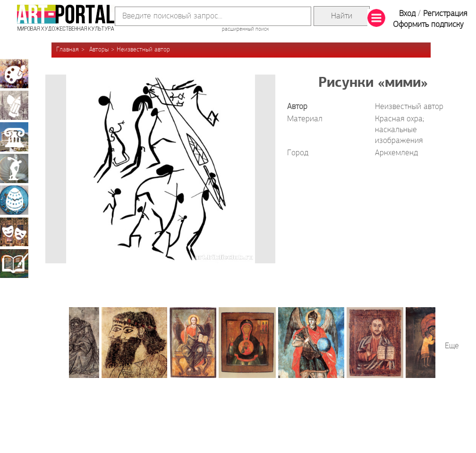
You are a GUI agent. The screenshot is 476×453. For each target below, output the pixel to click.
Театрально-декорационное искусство (14, 232)
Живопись (14, 74)
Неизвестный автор (143, 50)
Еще (452, 346)
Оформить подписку (428, 25)
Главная (68, 50)
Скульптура (14, 168)
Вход (407, 14)
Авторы (99, 50)
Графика (14, 105)
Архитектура (14, 137)
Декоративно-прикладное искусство (14, 200)
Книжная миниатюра (14, 263)
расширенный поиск (245, 29)
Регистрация (445, 14)
